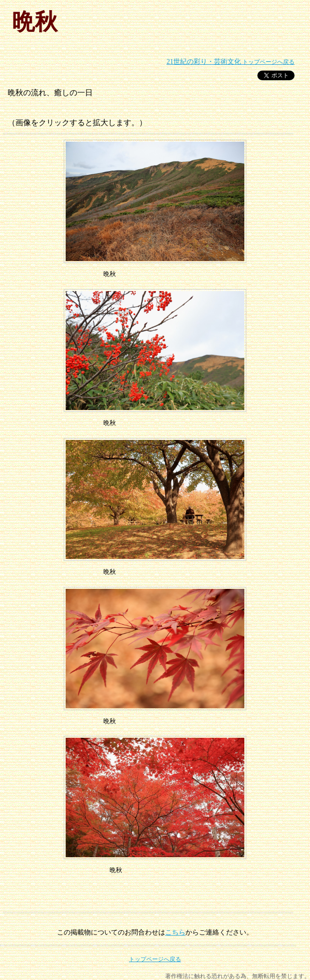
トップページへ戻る (231, 62)
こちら (175, 932)
